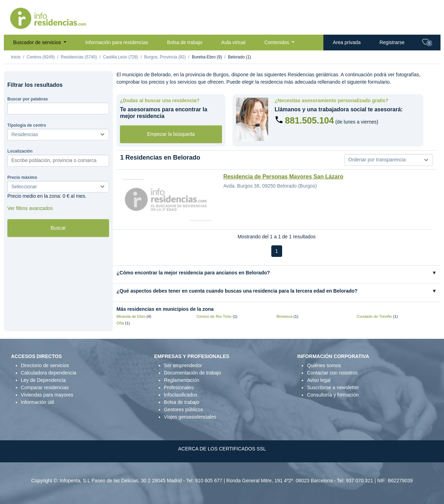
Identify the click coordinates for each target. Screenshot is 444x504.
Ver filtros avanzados (30, 208)
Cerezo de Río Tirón (214, 316)
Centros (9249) (41, 57)
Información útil (38, 402)
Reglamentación (182, 380)
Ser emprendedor (183, 365)
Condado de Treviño (374, 316)
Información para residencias (117, 42)
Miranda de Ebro (131, 316)
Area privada (347, 42)
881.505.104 (309, 120)
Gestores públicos (184, 409)
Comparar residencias (45, 387)
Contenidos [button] (277, 42)
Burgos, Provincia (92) (165, 57)
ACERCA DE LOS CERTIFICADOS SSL (222, 449)
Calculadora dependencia (49, 373)
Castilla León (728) (120, 57)
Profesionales (179, 387)
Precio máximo (22, 177)
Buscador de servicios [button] (38, 42)
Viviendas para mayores (47, 395)
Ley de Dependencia (43, 380)
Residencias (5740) (79, 57)
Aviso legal (319, 380)
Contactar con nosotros (332, 373)
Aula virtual (233, 42)
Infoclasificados (181, 395)
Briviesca (284, 316)
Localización (20, 151)
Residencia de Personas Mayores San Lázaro (283, 177)
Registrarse (392, 42)
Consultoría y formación (333, 395)
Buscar (58, 228)
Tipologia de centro (27, 125)
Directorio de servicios (45, 365)
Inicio (16, 57)
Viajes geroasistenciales (190, 417)
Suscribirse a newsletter (333, 387)
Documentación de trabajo (192, 373)
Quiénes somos (324, 365)
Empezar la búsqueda (171, 134)
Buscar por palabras (28, 99)
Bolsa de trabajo (185, 42)
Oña (120, 323)
